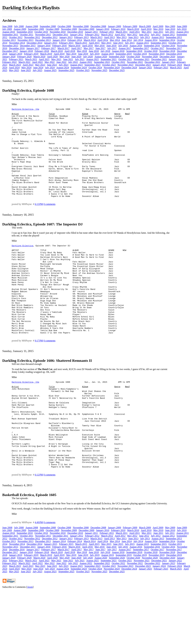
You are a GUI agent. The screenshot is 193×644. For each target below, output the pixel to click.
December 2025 (117, 70)
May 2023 (40, 65)
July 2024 (50, 68)
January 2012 (77, 35)
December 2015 (28, 46)
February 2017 (49, 48)
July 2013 (145, 37)
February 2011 (107, 32)
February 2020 (24, 57)
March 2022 (24, 62)
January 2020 (9, 57)
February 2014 (75, 40)
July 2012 (156, 35)
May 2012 (132, 35)
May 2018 (82, 51)
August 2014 (151, 40)
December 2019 (174, 54)
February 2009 (130, 26)
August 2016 (136, 46)
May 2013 (122, 37)
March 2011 (122, 32)
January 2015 (51, 43)
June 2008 (7, 26)
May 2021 (56, 59)
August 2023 (76, 65)
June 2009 (182, 26)
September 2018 (134, 51)
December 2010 (75, 32)
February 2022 (9, 62)
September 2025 (66, 70)
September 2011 (10, 35)
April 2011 (135, 32)
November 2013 (26, 40)
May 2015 (106, 43)
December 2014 (35, 43)
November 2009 (69, 29)
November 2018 (167, 51)
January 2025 (145, 68)
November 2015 (10, 46)
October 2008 (64, 26)
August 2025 (50, 70)
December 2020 (167, 57)
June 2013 (133, 37)
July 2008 (19, 26)
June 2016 (111, 46)
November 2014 (17, 43)
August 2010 (9, 32)
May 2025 (14, 70)
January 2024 (159, 65)
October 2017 (158, 48)
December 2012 (50, 37)
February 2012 (92, 35)
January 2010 (103, 29)
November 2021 (142, 59)
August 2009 (20, 29)
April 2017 (76, 48)
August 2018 (118, 51)
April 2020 (52, 57)
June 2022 (61, 62)
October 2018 (151, 51)
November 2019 (157, 54)
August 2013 (158, 37)
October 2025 (83, 70)
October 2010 (41, 32)
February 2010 (118, 29)
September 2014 (167, 40)
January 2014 (59, 40)
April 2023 (28, 65)
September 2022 (102, 62)
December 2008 (98, 26)
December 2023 (143, 65)
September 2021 (109, 59)
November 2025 (99, 70)
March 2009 (145, 26)
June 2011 (158, 32)
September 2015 (159, 43)
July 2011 (170, 32)
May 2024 (26, 68)
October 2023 (109, 65)
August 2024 (63, 68)
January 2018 (26, 51)
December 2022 (152, 62)
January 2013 (66, 37)
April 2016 (87, 46)
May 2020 (64, 57)
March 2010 (133, 29)
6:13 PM (39, 222)
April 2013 (109, 37)
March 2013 (96, 37)
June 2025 (26, 70)
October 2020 (133, 57)
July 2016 (123, 46)
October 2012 (16, 37)
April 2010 (146, 29)
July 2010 (182, 29)
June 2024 (38, 68)
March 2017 (63, 48)
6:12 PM (39, 528)
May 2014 (115, 40)
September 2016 (152, 46)
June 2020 (76, 57)
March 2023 (15, 65)
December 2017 (10, 51)
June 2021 (68, 59)
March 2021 (31, 59)
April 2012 (120, 35)
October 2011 (27, 35)
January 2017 (33, 48)
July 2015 (130, 43)
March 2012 (107, 35)
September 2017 (141, 48)
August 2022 (86, 62)
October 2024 (95, 68)
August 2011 (183, 32)
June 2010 (170, 29)
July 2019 (95, 54)
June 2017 (100, 48)
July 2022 (73, 62)
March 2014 (90, 40)
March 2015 (81, 43)
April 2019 (59, 54)
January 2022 (175, 59)
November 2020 (150, 57)
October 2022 (119, 62)
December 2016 (17, 48)
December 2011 (60, 35)
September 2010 (25, 32)
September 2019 (124, 54)
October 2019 (140, 54)
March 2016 (74, 46)
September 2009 (36, 29)
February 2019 (31, 54)
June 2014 (127, 40)
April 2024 (14, 68)
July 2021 (80, 59)
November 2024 (112, 68)
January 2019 (16, 54)
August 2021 (93, 59)
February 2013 (82, 37)
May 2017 (89, 48)
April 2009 (158, 26)
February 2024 (175, 65)
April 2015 (94, 43)
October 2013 (9, 40)
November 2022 (135, 62)
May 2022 (49, 62)
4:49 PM (39, 576)
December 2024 (129, 68)
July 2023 (64, 65)
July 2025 (38, 70)
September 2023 (92, 65)
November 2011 (43, 35)
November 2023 (125, 65)
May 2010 (158, 29)
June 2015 (118, 43)
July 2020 (88, 57)
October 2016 (169, 46)
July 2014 (138, 40)
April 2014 (103, 40)
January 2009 (115, 26)
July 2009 (7, 29)
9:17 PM (39, 376)
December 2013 (43, 40)
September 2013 (174, 37)
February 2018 (42, 51)
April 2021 (44, 59)
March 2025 (176, 68)
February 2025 (161, 68)
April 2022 (37, 62)
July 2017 (112, 48)
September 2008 (48, 26)
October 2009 (52, 29)
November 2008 (81, 26)
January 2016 (44, 46)
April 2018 (70, 51)
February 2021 (16, 59)
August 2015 (143, 43)
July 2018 (105, 51)
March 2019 (46, 54)
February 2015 (66, 43)
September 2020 (117, 57)
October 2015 (175, 43)
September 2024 (79, 68)
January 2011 (91, 32)
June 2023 (52, 65)
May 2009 (170, 26)
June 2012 (144, 35)
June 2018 (94, 51)
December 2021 (159, 59)
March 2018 (57, 51)
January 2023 (169, 62)
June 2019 (83, 54)
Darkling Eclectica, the (25, 109)
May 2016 (99, 46)
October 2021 (125, 59)
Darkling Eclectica (22, 264)
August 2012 (169, 35)
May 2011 (147, 32)
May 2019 (71, 54)
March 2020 (39, 57)
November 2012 (32, 37)
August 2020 (101, 57)
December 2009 (87, 29)
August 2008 (32, 26)
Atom (30, 640)
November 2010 (58, 32)
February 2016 (59, 46)
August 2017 (125, 48)
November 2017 (174, 48)
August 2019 (108, 54)
